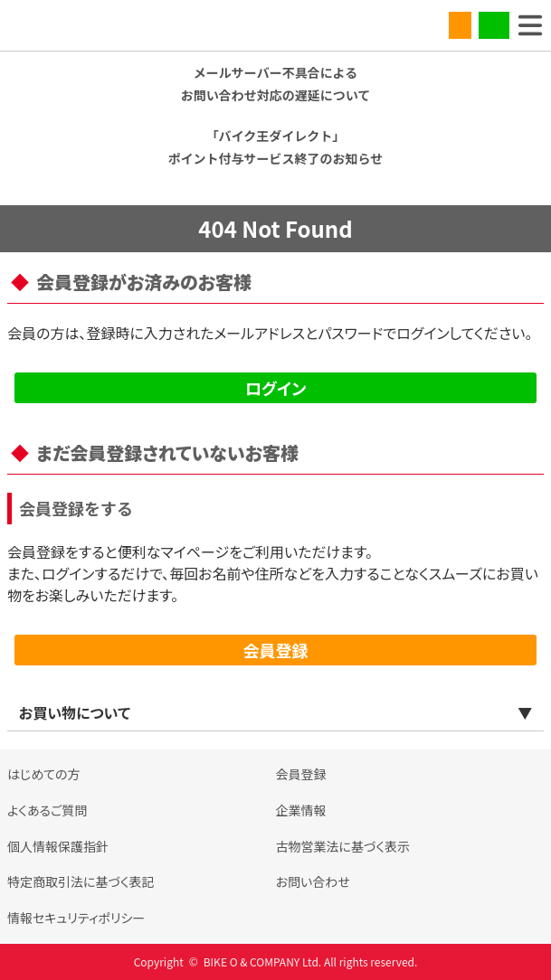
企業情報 (301, 810)
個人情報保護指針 (58, 846)
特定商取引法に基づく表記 (81, 881)
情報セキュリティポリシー (76, 918)
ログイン (276, 388)
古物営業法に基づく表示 (343, 846)
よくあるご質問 (47, 810)
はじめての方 (44, 774)
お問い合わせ (313, 881)
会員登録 (276, 650)
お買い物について (75, 712)
